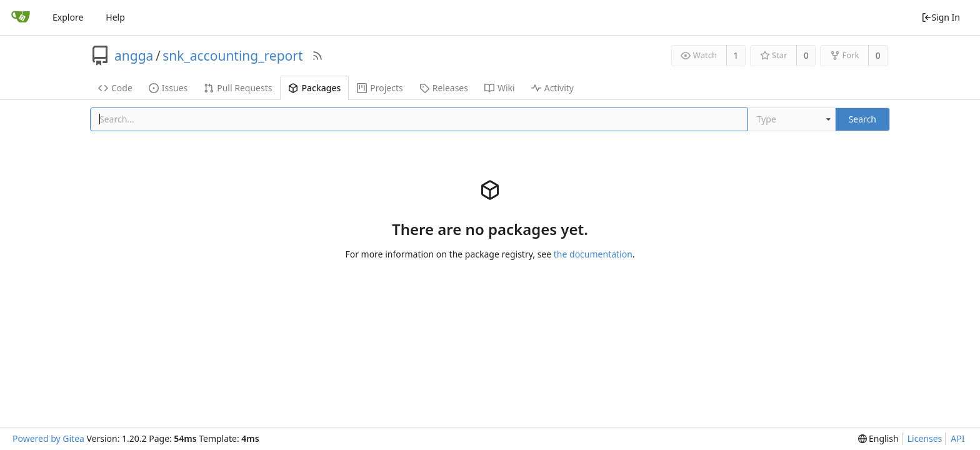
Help (115, 17)
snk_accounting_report (232, 56)
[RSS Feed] (317, 56)
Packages (314, 88)
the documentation (593, 254)
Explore (68, 17)
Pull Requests (238, 88)
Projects (380, 88)
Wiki (500, 88)
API (957, 438)
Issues (168, 88)
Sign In (941, 17)
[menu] (878, 439)
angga (134, 56)
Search (862, 119)
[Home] (21, 17)
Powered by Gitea (48, 438)
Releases (444, 88)
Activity (552, 88)
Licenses (925, 438)
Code (115, 88)
